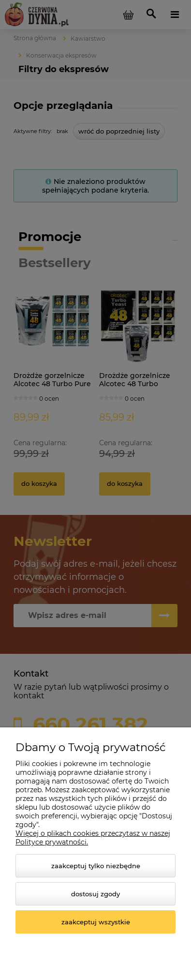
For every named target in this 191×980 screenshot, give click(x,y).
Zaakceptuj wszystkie (96, 922)
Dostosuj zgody (95, 894)
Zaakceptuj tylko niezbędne (96, 866)
